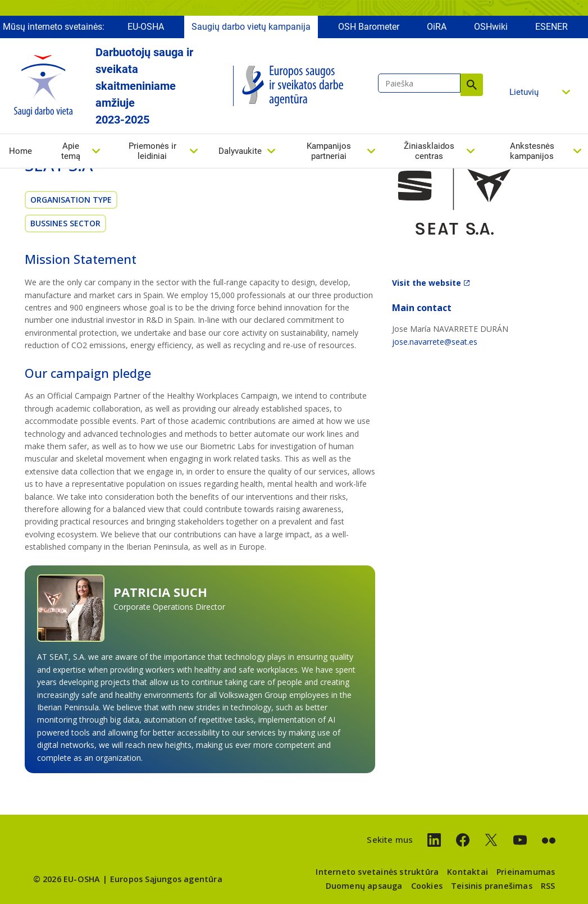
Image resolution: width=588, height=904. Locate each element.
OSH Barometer (369, 27)
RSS (548, 886)
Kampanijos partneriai (329, 151)
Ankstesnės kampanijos (532, 151)
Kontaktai (468, 872)
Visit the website (427, 283)
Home (20, 151)
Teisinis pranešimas (492, 886)
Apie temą (71, 151)
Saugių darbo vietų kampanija (251, 27)
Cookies (427, 886)
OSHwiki (491, 27)
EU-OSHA (146, 27)
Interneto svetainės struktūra (377, 872)
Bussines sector (65, 223)
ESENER (551, 27)
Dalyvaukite (240, 151)
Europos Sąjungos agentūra (166, 879)
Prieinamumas (526, 872)
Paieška (472, 85)
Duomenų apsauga (364, 886)
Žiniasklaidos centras (429, 151)
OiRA (437, 27)
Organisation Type (71, 200)
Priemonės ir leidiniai (152, 151)
